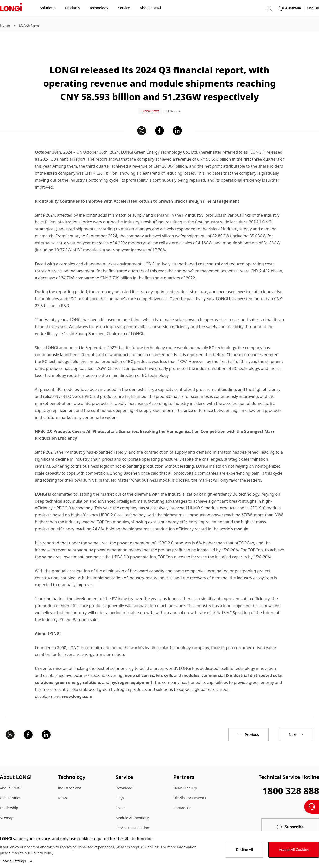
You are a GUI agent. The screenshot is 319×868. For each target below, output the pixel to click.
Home (5, 25)
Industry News (70, 772)
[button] (269, 10)
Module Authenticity (132, 802)
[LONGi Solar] (11, 10)
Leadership (9, 792)
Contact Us (182, 792)
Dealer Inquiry (185, 772)
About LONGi (11, 772)
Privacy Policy (42, 853)
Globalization (11, 782)
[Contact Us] (312, 807)
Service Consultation (132, 812)
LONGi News (29, 25)
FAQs (120, 782)
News (62, 782)
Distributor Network (190, 782)
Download (124, 772)
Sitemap (7, 802)
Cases (120, 792)
